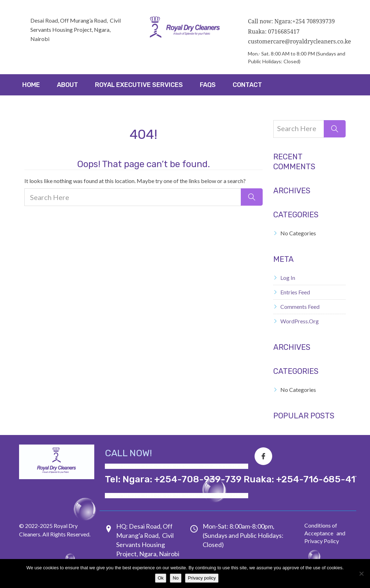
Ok (161, 578)
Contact (247, 85)
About (67, 85)
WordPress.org (300, 321)
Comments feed (300, 307)
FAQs (208, 85)
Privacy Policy (322, 541)
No (176, 578)
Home (31, 85)
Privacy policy (202, 578)
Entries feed (295, 292)
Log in (288, 278)
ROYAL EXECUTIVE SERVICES (139, 85)
